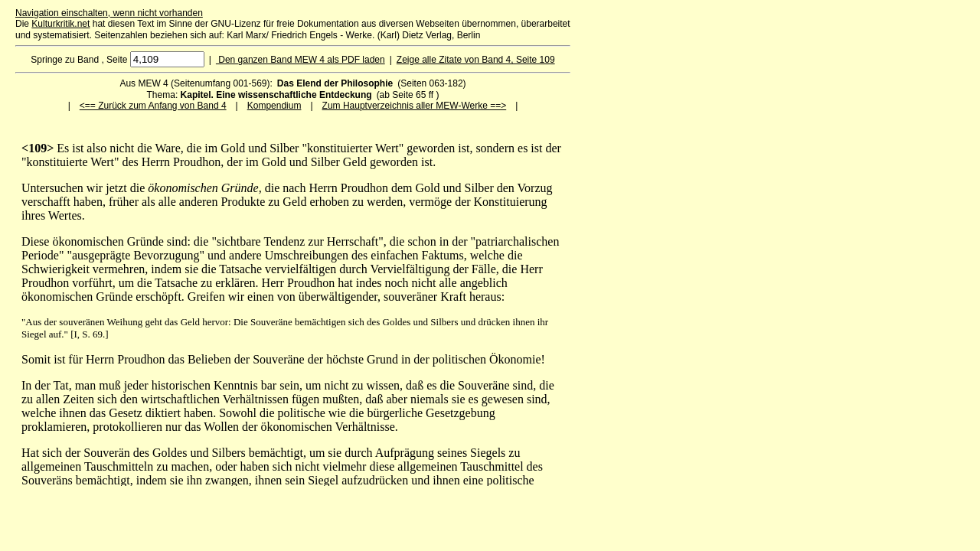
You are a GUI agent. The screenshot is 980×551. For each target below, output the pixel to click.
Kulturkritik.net (60, 24)
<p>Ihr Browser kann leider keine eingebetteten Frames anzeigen (293, 314)
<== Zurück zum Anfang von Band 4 (153, 106)
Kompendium (274, 106)
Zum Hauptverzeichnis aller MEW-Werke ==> (415, 106)
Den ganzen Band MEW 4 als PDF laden (301, 60)
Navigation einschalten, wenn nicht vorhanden (109, 13)
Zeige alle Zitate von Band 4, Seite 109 (476, 60)
